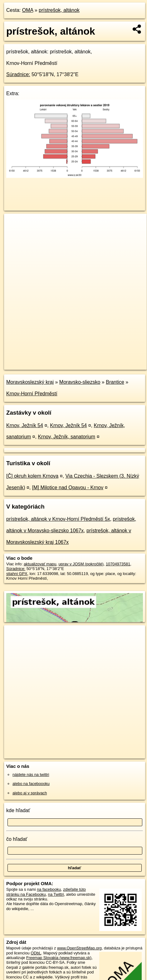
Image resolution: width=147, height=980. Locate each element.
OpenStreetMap (50, 360)
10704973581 (118, 564)
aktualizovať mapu (40, 564)
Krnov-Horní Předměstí (32, 394)
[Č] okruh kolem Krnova (32, 476)
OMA (28, 10)
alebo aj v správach (30, 793)
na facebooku (49, 889)
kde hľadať (18, 810)
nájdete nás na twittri (31, 775)
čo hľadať (17, 839)
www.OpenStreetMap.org (79, 948)
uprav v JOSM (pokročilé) (81, 564)
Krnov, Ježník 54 (25, 425)
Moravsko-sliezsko (80, 382)
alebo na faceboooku (31, 784)
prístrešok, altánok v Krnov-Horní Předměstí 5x (58, 519)
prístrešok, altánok (59, 10)
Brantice (115, 382)
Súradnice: (18, 74)
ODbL (36, 953)
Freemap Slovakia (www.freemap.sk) (59, 958)
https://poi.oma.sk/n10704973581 (33, 365)
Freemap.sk (82, 360)
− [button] (15, 234)
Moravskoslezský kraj (30, 382)
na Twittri (56, 894)
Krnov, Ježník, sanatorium (66, 437)
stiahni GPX (17, 574)
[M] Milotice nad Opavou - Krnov (68, 488)
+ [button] (15, 224)
